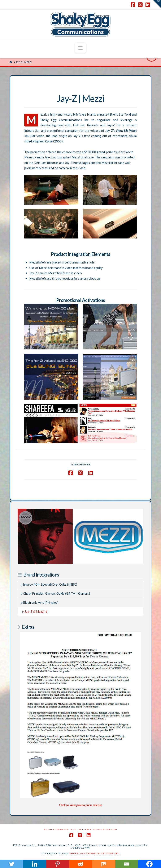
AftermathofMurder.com (98, 830)
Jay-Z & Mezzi (35, 611)
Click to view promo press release (80, 805)
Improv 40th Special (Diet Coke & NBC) (49, 584)
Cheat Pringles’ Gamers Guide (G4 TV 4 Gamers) (55, 593)
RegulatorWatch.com (60, 830)
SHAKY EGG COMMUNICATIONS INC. (95, 853)
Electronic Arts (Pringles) (40, 602)
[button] (80, 48)
